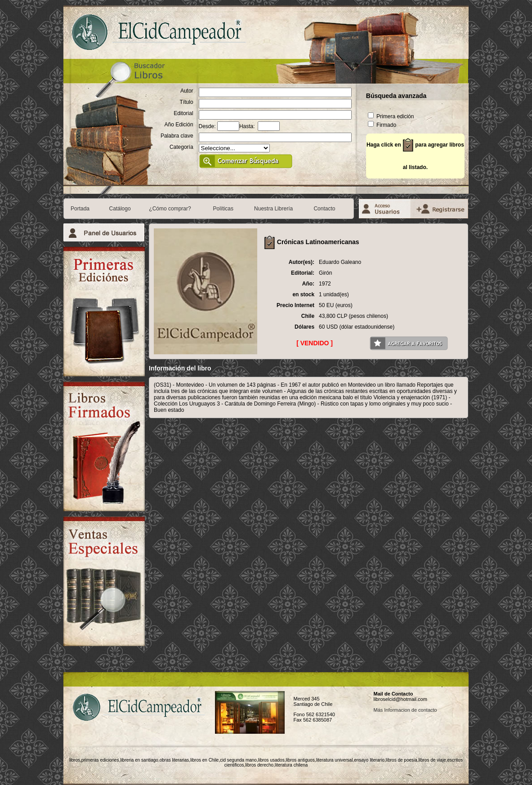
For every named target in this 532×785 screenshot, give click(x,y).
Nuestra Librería (273, 209)
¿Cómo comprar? (170, 209)
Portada (80, 209)
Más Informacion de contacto (405, 710)
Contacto (324, 209)
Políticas (223, 209)
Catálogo (120, 209)
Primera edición (391, 116)
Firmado (382, 125)
